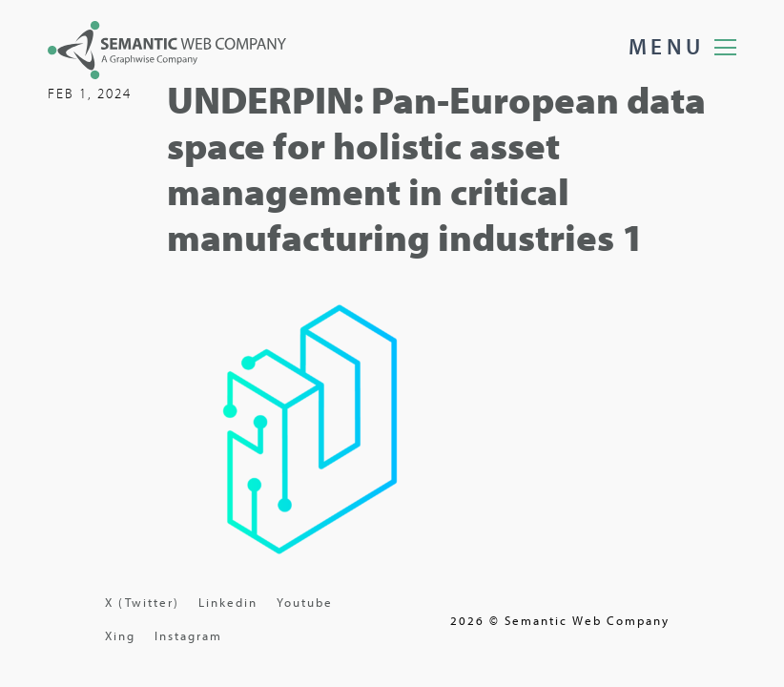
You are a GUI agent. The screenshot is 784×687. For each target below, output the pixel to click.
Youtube (305, 602)
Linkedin (228, 602)
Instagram (188, 635)
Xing (120, 635)
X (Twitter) (142, 602)
